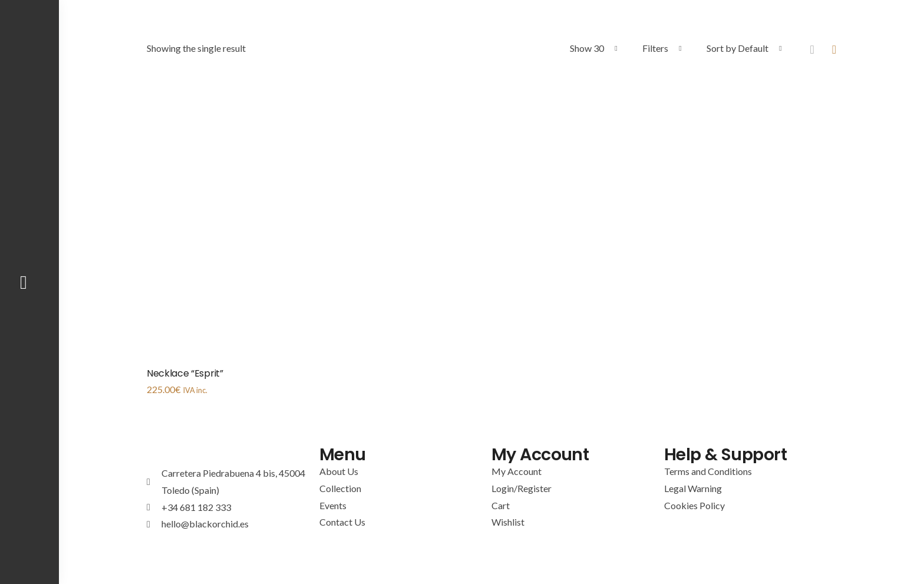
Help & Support (729, 454)
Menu (344, 454)
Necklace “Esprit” (185, 373)
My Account (543, 454)
